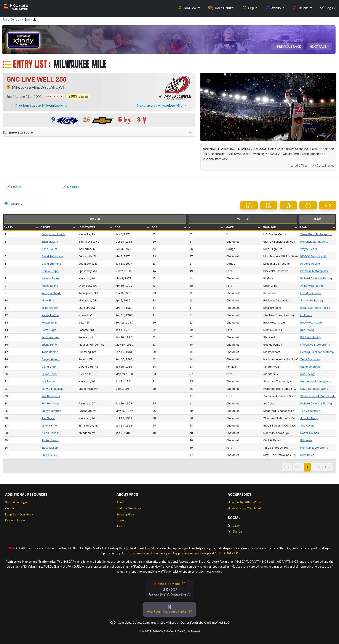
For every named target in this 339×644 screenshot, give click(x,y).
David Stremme (51, 264)
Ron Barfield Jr (51, 396)
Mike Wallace (50, 308)
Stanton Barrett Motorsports (318, 396)
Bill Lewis (306, 440)
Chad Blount (49, 249)
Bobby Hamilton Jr (53, 234)
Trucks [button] (301, 7)
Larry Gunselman (52, 389)
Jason (234, 526)
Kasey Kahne (50, 286)
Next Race (318, 46)
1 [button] (307, 467)
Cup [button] (249, 7)
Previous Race (289, 46)
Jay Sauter (48, 381)
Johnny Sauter (51, 278)
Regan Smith (50, 323)
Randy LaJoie (50, 315)
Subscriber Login (16, 502)
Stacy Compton (51, 411)
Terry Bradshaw (310, 359)
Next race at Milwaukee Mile (160, 105)
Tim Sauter (48, 418)
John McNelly (309, 418)
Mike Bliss (48, 300)
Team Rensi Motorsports (316, 234)
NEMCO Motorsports (313, 256)
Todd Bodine (50, 352)
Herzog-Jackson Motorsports (320, 352)
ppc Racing (307, 330)
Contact (11, 508)
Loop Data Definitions (19, 514)
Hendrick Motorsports (314, 242)
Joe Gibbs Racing (312, 300)
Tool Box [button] (188, 7)
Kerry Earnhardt (51, 293)
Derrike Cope (50, 271)
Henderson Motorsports (316, 381)
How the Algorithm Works (245, 502)
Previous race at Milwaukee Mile (41, 105)
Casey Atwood (51, 359)
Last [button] (328, 467)
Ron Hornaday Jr (52, 403)
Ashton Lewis (50, 440)
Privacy (121, 520)
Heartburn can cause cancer (169, 611)
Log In (328, 7)
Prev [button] (298, 467)
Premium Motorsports (314, 271)
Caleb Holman (50, 433)
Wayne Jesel (309, 249)
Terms (121, 526)
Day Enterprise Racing (314, 389)
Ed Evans (306, 315)
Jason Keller (49, 374)
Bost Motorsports (311, 323)
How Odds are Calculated (244, 508)
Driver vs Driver (15, 520)
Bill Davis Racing (311, 337)
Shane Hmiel (50, 345)
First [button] (287, 467)
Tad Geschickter (311, 411)
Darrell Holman (310, 433)
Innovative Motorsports (315, 345)
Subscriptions (126, 514)
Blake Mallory (50, 448)
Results (70, 187)
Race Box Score (18, 132)
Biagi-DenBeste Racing (315, 308)
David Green (49, 367)
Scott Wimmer (50, 337)
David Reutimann (52, 256)
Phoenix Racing (310, 264)
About (121, 502)
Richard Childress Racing (316, 278)
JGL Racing (307, 426)
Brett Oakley (49, 455)
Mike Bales (307, 455)
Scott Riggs (49, 330)
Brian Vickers (50, 242)
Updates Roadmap (129, 508)
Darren (235, 531)
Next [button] (317, 467)
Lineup (14, 187)
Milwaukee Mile (25, 87)
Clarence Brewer (311, 367)
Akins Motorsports (312, 286)
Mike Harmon (50, 426)
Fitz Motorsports (311, 293)
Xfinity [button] (274, 7)
